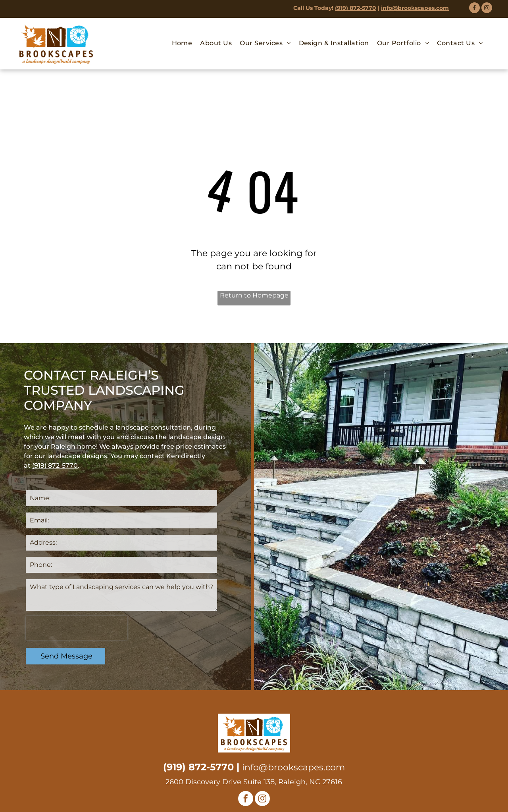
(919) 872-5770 (356, 8)
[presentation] (77, 628)
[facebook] (474, 9)
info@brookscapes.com (415, 8)
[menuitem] (182, 43)
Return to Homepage (254, 295)
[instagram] (487, 9)
